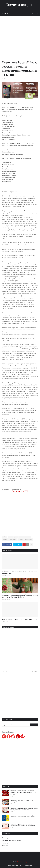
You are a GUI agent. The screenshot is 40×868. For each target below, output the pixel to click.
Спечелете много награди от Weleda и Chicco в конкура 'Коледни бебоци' (20, 596)
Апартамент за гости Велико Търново (12, 840)
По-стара (35, 671)
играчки (5, 540)
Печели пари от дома (7, 838)
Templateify (16, 865)
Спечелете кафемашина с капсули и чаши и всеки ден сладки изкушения (24, 809)
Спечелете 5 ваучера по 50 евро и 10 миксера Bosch (22, 801)
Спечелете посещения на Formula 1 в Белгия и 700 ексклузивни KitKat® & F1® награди (23, 792)
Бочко (10, 537)
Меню (6, 13)
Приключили (13, 540)
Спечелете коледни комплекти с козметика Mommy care (20, 572)
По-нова (5, 671)
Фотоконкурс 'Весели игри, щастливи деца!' (19, 619)
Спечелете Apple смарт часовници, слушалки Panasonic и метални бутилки (23, 825)
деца (16, 537)
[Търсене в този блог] (16, 725)
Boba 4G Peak (29, 540)
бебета (5, 537)
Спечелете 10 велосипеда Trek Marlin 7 (23, 816)
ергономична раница (25, 537)
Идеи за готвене (6, 846)
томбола (21, 540)
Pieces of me (5, 843)
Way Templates (28, 865)
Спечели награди (20, 4)
